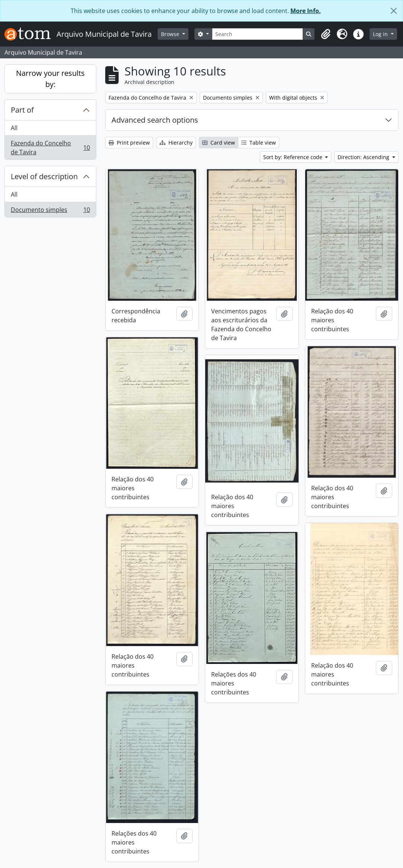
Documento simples (50, 211)
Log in (381, 34)
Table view (259, 143)
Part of (22, 110)
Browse (171, 34)
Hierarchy (176, 143)
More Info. (306, 11)
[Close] (394, 11)
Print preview (129, 143)
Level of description (44, 176)
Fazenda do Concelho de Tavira (50, 148)
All (14, 128)
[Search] (258, 34)
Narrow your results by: (50, 79)
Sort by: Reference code (294, 157)
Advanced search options (155, 120)
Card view (219, 143)
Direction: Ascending (364, 157)
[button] (326, 34)
